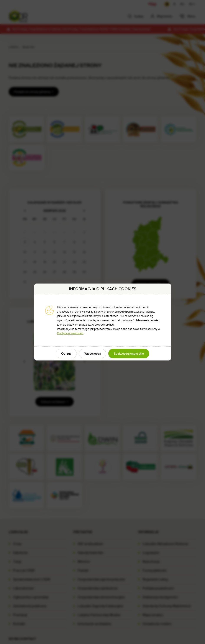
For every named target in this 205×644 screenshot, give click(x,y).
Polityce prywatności (70, 333)
